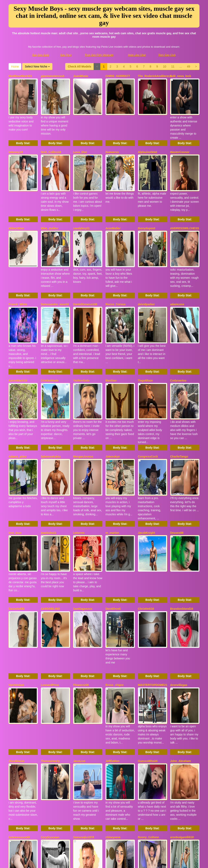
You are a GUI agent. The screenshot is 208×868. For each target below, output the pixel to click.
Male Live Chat (137, 55)
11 (173, 66)
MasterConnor (180, 138)
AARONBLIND (50, 509)
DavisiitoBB (17, 509)
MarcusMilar (81, 756)
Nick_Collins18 (51, 138)
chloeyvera (113, 694)
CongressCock (148, 385)
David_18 (15, 756)
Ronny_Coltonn (148, 694)
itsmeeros (112, 138)
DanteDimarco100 (85, 261)
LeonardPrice (50, 571)
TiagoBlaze (145, 323)
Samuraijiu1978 (84, 694)
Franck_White (18, 261)
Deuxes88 (177, 447)
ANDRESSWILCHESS (185, 200)
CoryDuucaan (50, 694)
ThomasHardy (50, 632)
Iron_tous (15, 447)
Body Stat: (23, 129)
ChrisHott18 (146, 509)
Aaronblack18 (18, 323)
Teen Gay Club (167, 55)
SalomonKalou (51, 385)
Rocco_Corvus (115, 261)
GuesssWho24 (148, 632)
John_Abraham (181, 632)
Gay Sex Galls (41, 55)
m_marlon (112, 447)
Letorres (79, 447)
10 (165, 66)
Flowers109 (81, 571)
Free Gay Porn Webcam (99, 55)
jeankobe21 (49, 447)
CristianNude (50, 323)
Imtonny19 (16, 138)
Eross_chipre (114, 571)
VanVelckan (16, 571)
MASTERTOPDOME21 (153, 571)
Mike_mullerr (50, 200)
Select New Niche (37, 66)
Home (15, 66)
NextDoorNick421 (20, 76)
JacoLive (79, 632)
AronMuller (113, 200)
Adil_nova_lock (181, 76)
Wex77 (110, 756)
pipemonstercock (53, 76)
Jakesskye (113, 385)
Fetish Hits (136, 862)
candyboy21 (81, 200)
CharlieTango (179, 385)
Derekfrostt (113, 509)
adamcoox (177, 261)
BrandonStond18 (182, 509)
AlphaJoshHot (148, 138)
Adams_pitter (18, 385)
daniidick (176, 756)
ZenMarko (145, 756)
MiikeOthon (16, 200)
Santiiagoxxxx (83, 509)
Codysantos (178, 323)
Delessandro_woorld (55, 261)
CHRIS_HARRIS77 (118, 76)
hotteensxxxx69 (19, 694)
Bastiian (111, 323)
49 (188, 66)
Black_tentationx (52, 756)
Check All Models (80, 66)
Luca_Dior (80, 138)
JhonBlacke (17, 632)
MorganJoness (83, 385)
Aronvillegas (179, 571)
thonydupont (147, 200)
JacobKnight (147, 447)
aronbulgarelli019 (182, 694)
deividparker (146, 261)
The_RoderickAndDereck (155, 76)
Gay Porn (66, 55)
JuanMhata (81, 76)
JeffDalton (112, 632)
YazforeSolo (81, 323)
